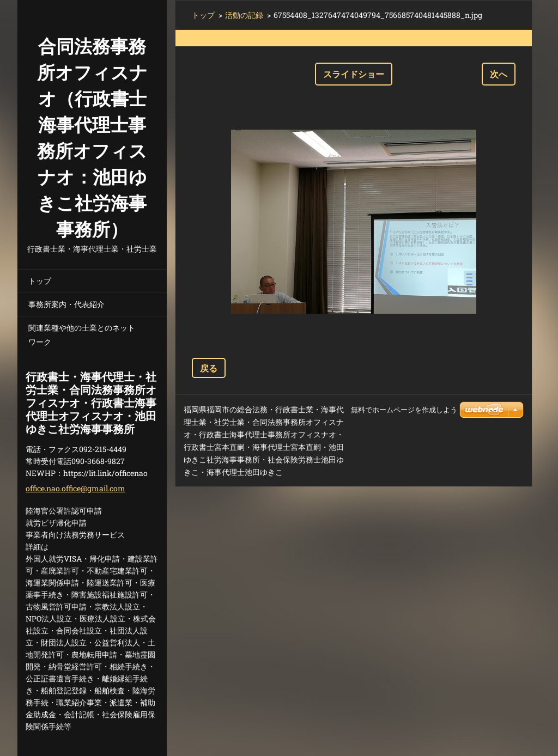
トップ (40, 281)
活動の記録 (244, 15)
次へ (499, 74)
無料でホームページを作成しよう (404, 410)
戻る (209, 368)
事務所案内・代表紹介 (66, 304)
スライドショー (354, 74)
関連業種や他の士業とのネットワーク (82, 335)
